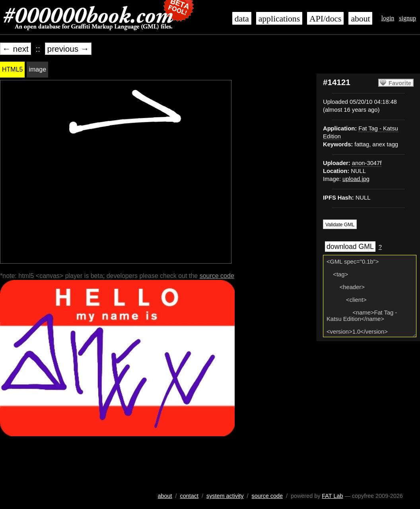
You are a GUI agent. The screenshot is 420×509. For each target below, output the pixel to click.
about (360, 19)
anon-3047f (367, 163)
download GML (350, 247)
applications (279, 19)
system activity (225, 496)
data (242, 19)
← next (16, 49)
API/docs (325, 19)
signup (407, 18)
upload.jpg (356, 179)
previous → (68, 49)
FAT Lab (332, 496)
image (37, 69)
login (388, 18)
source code (217, 276)
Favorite (400, 83)
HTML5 (12, 69)
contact (189, 496)
